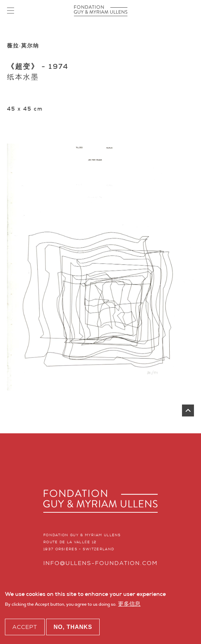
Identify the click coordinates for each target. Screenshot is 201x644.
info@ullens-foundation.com (100, 563)
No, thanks (73, 628)
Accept (25, 628)
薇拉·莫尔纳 (23, 46)
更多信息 (129, 605)
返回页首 (188, 410)
